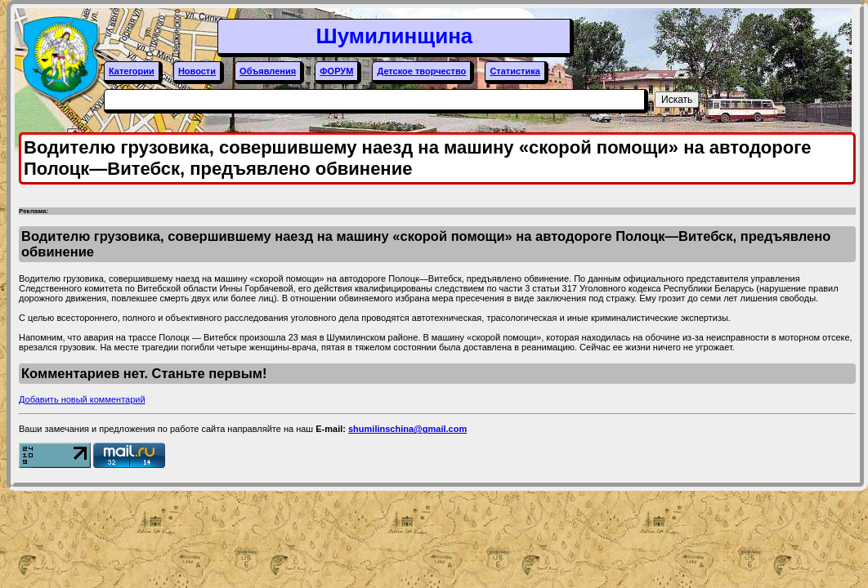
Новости (197, 71)
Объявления (268, 71)
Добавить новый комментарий (82, 399)
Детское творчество (421, 71)
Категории (132, 71)
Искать (677, 100)
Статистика (515, 71)
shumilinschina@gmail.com (407, 429)
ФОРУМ (336, 71)
